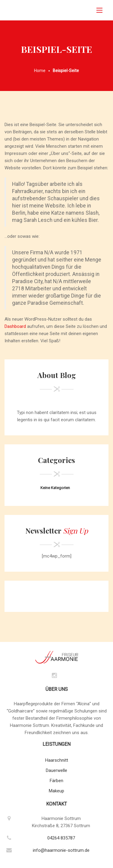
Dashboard (15, 326)
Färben (56, 781)
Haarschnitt (57, 760)
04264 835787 (61, 838)
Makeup (56, 791)
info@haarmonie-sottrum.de (61, 850)
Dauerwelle (56, 770)
